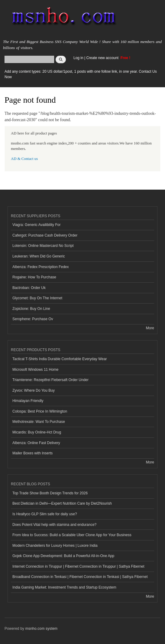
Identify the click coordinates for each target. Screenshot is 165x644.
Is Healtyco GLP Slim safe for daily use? (45, 514)
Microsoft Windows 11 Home (36, 370)
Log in (78, 58)
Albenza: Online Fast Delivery (36, 443)
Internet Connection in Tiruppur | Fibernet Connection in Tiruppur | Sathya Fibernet (78, 566)
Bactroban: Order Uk (29, 288)
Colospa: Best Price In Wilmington (40, 411)
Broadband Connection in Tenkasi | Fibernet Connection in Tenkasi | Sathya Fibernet (80, 577)
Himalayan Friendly (28, 401)
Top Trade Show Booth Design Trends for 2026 (50, 493)
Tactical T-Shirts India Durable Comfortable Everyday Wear (60, 359)
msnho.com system (41, 629)
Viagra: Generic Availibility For (36, 225)
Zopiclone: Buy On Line (31, 309)
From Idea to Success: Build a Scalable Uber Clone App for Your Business (72, 535)
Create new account (103, 58)
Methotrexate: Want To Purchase (39, 422)
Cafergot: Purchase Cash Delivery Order (45, 235)
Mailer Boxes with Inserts (32, 453)
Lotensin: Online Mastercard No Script (43, 246)
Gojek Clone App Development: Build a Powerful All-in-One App (63, 556)
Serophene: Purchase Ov (33, 319)
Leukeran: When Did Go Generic (39, 256)
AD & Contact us (24, 159)
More (150, 328)
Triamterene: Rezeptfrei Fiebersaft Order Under (50, 380)
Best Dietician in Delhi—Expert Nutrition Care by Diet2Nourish (62, 503)
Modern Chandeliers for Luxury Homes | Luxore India (55, 546)
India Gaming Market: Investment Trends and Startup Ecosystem (64, 587)
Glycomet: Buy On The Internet (37, 298)
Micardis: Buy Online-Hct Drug (37, 432)
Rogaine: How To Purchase (34, 277)
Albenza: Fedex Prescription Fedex (41, 267)
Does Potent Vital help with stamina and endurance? (54, 525)
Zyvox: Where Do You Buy (34, 390)
